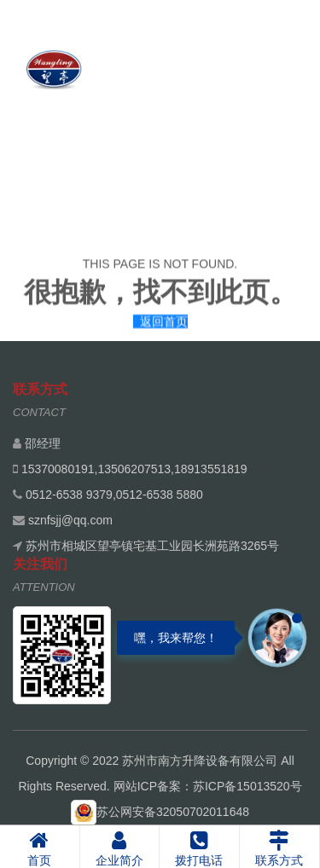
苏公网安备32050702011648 (160, 812)
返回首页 (164, 323)
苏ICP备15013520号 (247, 786)
